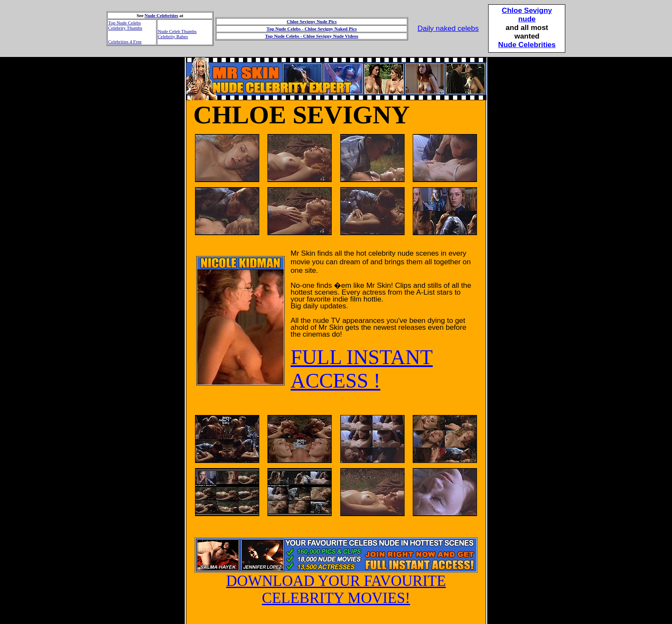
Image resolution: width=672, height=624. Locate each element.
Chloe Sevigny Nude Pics (312, 21)
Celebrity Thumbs (125, 28)
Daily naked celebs (448, 28)
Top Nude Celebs (124, 23)
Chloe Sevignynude (527, 15)
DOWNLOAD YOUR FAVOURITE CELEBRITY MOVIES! (336, 583)
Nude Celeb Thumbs (177, 31)
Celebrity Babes (173, 36)
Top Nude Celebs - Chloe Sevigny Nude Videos (312, 36)
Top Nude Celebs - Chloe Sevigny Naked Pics (312, 29)
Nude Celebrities (161, 15)
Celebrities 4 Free (125, 42)
